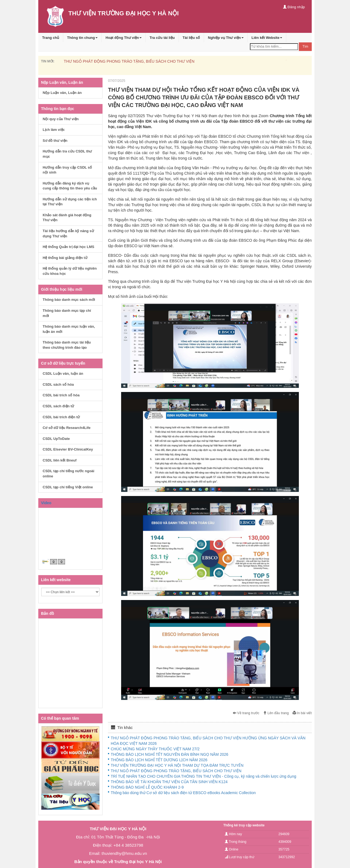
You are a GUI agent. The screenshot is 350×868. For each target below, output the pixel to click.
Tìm (305, 47)
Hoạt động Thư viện (124, 38)
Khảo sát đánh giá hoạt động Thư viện (67, 218)
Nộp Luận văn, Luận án (62, 93)
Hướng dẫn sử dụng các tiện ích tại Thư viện (70, 202)
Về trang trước (246, 713)
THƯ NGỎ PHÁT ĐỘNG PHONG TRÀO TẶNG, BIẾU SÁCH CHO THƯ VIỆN (129, 61)
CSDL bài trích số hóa (61, 395)
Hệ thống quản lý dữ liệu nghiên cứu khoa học (70, 271)
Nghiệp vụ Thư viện (226, 38)
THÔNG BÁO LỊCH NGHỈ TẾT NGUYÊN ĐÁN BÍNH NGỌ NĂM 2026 (170, 754)
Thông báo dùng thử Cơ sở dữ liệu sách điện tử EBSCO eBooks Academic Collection (183, 793)
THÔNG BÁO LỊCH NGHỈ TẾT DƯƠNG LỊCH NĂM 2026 (159, 760)
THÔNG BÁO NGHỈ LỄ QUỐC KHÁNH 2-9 (147, 787)
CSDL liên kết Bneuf (60, 460)
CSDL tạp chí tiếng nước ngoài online (68, 474)
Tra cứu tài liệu (162, 38)
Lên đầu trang (276, 713)
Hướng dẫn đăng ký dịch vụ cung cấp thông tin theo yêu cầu (70, 186)
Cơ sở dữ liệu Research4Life (67, 428)
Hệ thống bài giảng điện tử (65, 258)
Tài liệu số (191, 38)
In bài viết (302, 713)
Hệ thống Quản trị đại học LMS (68, 247)
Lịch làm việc (54, 130)
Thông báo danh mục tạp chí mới (67, 313)
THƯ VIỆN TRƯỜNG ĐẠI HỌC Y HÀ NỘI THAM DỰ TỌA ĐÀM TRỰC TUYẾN (177, 765)
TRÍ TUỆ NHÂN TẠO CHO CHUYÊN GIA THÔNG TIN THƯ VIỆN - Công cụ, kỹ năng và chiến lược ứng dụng (203, 776)
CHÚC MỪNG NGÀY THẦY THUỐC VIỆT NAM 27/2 (155, 749)
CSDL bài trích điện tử (61, 417)
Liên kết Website (267, 38)
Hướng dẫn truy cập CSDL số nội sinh (67, 170)
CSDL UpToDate (56, 439)
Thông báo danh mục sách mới (69, 300)
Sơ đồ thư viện (55, 141)
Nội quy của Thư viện (61, 119)
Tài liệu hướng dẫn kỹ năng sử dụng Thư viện (68, 233)
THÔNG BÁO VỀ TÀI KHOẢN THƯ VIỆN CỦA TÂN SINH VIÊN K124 (169, 782)
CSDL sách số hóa (58, 384)
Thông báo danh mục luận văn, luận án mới (69, 329)
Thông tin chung (82, 38)
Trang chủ (51, 38)
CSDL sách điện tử (58, 406)
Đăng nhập (294, 7)
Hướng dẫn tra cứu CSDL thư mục (67, 154)
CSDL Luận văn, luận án (63, 374)
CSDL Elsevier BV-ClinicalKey (68, 449)
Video (46, 503)
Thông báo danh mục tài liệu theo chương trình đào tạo (67, 345)
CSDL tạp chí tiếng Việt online (68, 487)
